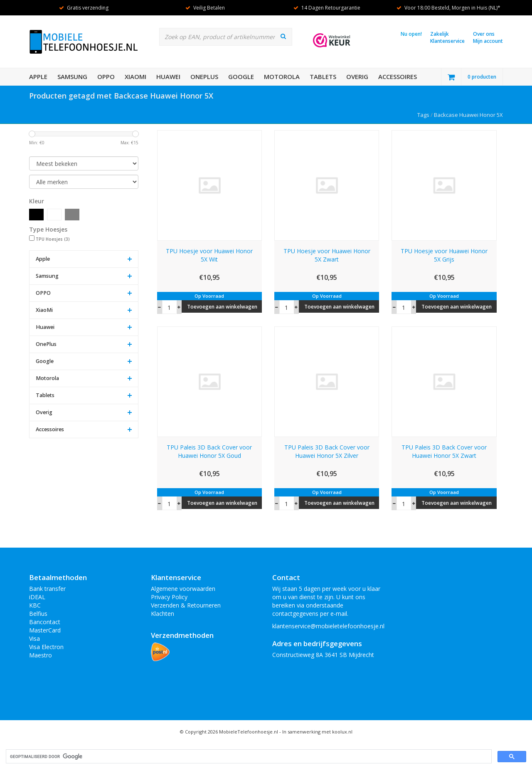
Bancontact (45, 622)
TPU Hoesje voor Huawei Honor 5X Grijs (444, 255)
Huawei (168, 77)
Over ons (484, 34)
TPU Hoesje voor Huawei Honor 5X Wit (209, 255)
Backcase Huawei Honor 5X (468, 115)
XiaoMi (135, 77)
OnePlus (204, 77)
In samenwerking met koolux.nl (317, 732)
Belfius (38, 614)
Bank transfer (47, 589)
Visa (34, 638)
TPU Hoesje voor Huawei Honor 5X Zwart (327, 255)
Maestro (41, 655)
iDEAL (37, 597)
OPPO (106, 77)
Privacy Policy (169, 597)
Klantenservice (447, 41)
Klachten (163, 614)
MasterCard (45, 630)
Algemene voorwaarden (183, 589)
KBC (35, 605)
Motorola (282, 77)
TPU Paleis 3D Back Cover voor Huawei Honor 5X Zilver (327, 451)
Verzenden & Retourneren (186, 605)
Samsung (72, 77)
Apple (38, 77)
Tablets (323, 77)
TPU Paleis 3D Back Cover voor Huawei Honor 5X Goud (209, 451)
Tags (423, 115)
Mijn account (488, 41)
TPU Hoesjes (53, 239)
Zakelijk (440, 34)
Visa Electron (46, 647)
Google (241, 77)
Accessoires (398, 77)
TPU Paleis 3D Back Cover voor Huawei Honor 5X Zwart (444, 451)
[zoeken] (248, 757)
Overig (357, 77)
